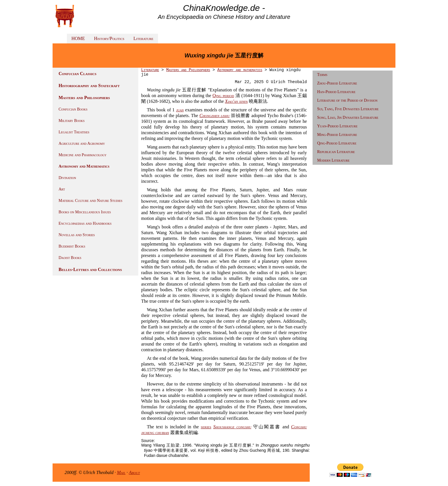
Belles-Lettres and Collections (90, 269)
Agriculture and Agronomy (82, 143)
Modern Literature (333, 160)
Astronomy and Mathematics (84, 166)
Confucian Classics (77, 74)
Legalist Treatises (74, 132)
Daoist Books (70, 258)
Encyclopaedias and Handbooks (85, 223)
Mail (121, 472)
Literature (143, 38)
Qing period (223, 96)
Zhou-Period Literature (337, 83)
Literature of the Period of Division (347, 100)
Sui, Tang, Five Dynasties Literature (348, 109)
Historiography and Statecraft (89, 86)
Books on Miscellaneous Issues (85, 212)
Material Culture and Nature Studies (90, 201)
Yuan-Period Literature (337, 126)
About (134, 472)
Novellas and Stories (77, 235)
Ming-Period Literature (337, 135)
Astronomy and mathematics (240, 70)
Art (62, 189)
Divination (67, 178)
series (206, 427)
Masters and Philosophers (84, 98)
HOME (78, 38)
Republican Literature (336, 152)
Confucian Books (73, 109)
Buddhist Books (72, 246)
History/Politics (109, 38)
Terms (322, 75)
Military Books (72, 121)
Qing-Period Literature (337, 143)
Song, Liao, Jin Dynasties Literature (348, 118)
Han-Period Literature (336, 92)
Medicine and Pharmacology (83, 155)
